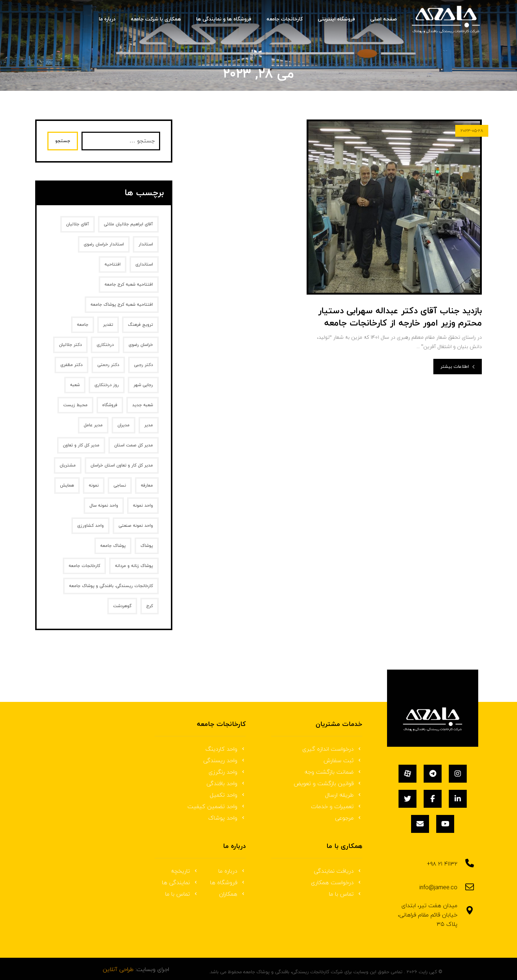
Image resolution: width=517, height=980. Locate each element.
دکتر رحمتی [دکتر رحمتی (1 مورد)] (108, 365)
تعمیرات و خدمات (337, 807)
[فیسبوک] (433, 799)
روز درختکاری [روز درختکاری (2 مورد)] (107, 385)
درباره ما (232, 871)
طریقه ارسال (344, 795)
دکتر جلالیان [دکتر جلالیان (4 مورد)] (70, 345)
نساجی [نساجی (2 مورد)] (120, 486)
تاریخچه (185, 871)
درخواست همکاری (337, 883)
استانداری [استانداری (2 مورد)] (144, 264)
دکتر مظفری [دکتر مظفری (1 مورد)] (71, 365)
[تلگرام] (433, 774)
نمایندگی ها (180, 883)
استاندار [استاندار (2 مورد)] (146, 244)
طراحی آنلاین (118, 964)
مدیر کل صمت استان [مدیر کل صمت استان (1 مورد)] (134, 445)
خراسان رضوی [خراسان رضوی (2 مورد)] (141, 345)
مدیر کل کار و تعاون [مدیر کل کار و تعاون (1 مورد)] (81, 445)
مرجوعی (349, 818)
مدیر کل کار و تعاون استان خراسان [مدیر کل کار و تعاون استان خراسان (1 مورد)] (122, 465)
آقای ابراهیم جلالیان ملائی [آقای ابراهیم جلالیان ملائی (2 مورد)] (128, 224)
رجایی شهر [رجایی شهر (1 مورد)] (143, 385)
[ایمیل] (420, 824)
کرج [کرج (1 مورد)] (150, 606)
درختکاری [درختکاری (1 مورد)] (105, 345)
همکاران (232, 894)
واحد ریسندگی (225, 761)
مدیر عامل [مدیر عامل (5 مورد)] (93, 425)
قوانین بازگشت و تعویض (328, 784)
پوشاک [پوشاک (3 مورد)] (147, 546)
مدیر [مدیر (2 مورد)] (149, 425)
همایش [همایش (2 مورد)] (67, 486)
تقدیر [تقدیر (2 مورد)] (108, 325)
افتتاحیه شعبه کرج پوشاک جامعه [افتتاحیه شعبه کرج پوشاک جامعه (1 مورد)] (122, 305)
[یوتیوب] (445, 824)
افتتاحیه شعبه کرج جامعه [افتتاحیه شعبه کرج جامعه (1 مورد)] (129, 285)
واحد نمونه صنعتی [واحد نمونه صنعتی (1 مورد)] (136, 526)
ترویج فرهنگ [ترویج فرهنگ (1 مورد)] (140, 325)
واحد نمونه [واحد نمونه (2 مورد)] (143, 506)
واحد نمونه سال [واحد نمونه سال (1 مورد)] (104, 506)
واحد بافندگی (226, 784)
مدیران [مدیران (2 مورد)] (124, 425)
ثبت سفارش (343, 761)
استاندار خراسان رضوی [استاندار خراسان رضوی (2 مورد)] (104, 244)
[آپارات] (407, 774)
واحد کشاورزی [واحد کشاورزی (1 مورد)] (90, 526)
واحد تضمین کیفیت (217, 807)
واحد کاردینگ (226, 749)
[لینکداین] (458, 799)
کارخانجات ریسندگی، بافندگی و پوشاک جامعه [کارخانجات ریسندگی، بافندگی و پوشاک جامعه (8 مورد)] (111, 586)
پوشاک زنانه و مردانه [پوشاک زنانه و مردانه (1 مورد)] (134, 566)
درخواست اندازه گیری (332, 749)
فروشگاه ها (228, 883)
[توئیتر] (407, 799)
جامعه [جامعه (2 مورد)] (83, 325)
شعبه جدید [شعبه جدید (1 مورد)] (143, 405)
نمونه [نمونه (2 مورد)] (94, 486)
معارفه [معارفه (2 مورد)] (147, 486)
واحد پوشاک (227, 818)
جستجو (64, 141)
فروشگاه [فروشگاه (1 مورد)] (110, 405)
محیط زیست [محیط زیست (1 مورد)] (75, 405)
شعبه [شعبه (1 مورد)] (75, 385)
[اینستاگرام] (458, 774)
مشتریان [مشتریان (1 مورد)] (68, 465)
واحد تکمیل (228, 795)
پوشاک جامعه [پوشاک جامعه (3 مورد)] (113, 546)
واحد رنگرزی (227, 772)
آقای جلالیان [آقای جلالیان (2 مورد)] (78, 224)
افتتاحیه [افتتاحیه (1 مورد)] (113, 264)
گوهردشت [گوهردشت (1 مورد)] (122, 606)
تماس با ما (346, 894)
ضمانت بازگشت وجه (333, 772)
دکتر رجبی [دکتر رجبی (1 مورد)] (143, 365)
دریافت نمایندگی (338, 871)
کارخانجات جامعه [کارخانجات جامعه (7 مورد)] (84, 566)
